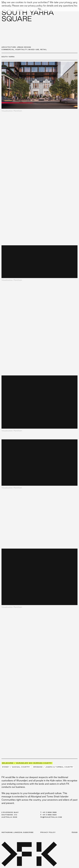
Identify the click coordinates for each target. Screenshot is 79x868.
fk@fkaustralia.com (51, 817)
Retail (44, 50)
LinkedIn (18, 832)
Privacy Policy (48, 832)
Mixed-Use (34, 50)
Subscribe (28, 832)
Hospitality (21, 50)
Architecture (9, 47)
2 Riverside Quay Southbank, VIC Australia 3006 (10, 815)
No (39, 9)
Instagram (7, 832)
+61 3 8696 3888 (50, 812)
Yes (75, 6)
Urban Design (24, 47)
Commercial (8, 50)
